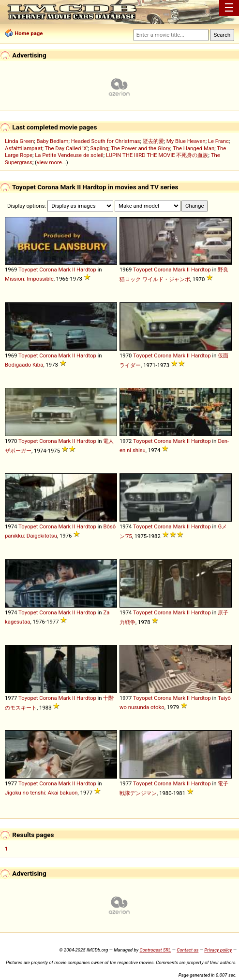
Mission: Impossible (29, 279)
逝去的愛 (153, 141)
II (74, 270)
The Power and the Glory (141, 148)
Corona (48, 270)
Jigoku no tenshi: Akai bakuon (41, 793)
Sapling (99, 148)
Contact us (187, 950)
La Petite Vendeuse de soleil (69, 155)
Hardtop (86, 270)
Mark (65, 270)
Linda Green (19, 141)
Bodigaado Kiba (24, 365)
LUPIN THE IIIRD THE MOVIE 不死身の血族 (157, 155)
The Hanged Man (194, 148)
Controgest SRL (155, 950)
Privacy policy (218, 950)
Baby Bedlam (52, 141)
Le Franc (218, 141)
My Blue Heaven (186, 141)
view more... (52, 162)
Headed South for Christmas (106, 141)
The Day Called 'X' (66, 148)
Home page (29, 33)
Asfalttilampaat (24, 148)
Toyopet (28, 270)
